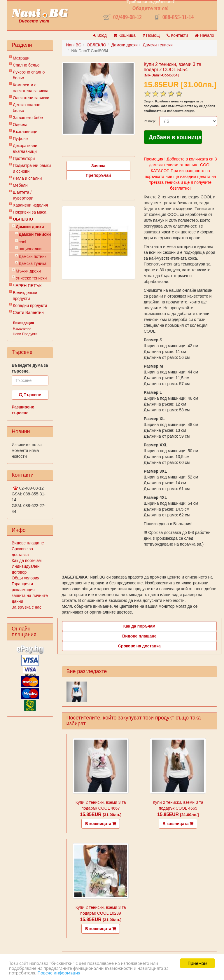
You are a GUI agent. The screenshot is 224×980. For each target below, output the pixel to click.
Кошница (124, 35)
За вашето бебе (28, 118)
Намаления (22, 329)
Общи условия (26, 578)
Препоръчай (98, 175)
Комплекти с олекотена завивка (31, 88)
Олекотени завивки (31, 98)
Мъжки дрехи (28, 271)
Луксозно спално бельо (29, 75)
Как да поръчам (27, 560)
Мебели (20, 185)
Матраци (21, 58)
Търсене (30, 395)
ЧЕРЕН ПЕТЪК (27, 286)
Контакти (177, 35)
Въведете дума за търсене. (30, 368)
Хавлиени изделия (30, 205)
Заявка (98, 166)
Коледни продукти (30, 305)
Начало (204, 35)
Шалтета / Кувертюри (23, 195)
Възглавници (25, 132)
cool (22, 242)
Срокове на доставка (139, 646)
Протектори (24, 158)
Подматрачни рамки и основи (32, 168)
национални (30, 249)
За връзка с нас (27, 607)
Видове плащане (28, 543)
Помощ (151, 35)
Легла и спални (27, 178)
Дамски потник (33, 256)
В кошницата (101, 824)
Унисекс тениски (31, 278)
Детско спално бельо (27, 108)
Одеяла (20, 125)
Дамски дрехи (30, 227)
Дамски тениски (35, 234)
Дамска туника (33, 263)
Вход (100, 35)
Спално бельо (26, 65)
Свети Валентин (28, 312)
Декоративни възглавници (25, 149)
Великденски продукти (25, 296)
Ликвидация (23, 323)
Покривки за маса (30, 212)
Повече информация (60, 973)
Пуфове (20, 139)
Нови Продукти (25, 334)
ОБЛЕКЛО (23, 219)
